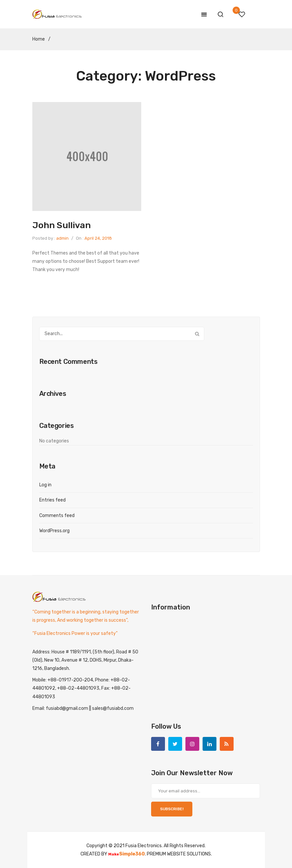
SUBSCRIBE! (172, 809)
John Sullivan (62, 225)
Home (39, 39)
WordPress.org (54, 531)
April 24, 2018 (98, 238)
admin (62, 238)
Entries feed (52, 500)
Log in (45, 485)
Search (197, 334)
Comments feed (57, 516)
